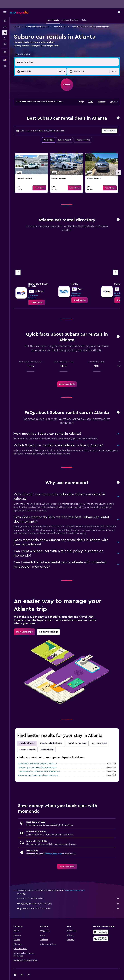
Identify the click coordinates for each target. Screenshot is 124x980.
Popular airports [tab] (27, 743)
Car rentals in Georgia (60, 27)
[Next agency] (116, 272)
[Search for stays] (5, 27)
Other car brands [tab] (27, 750)
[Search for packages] (5, 38)
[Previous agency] (18, 272)
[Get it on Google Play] (101, 932)
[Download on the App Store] (101, 939)
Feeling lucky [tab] (47, 750)
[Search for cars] (5, 33)
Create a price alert (53, 854)
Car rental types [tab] (100, 743)
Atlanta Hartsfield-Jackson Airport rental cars (37, 764)
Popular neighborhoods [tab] (51, 743)
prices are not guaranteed (74, 890)
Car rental (18, 27)
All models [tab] (49, 140)
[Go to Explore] (5, 44)
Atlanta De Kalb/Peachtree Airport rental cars (38, 775)
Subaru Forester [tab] (83, 140)
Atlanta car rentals (79, 27)
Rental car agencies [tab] (77, 743)
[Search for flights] (5, 21)
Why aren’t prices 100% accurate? (68, 908)
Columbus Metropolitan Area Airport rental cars (39, 771)
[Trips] (5, 52)
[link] (31, 173)
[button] (5, 12)
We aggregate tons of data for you (68, 903)
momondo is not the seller (68, 898)
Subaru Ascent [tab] (64, 140)
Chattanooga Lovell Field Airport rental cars (37, 768)
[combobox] (23, 54)
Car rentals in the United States (37, 27)
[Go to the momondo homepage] (19, 12)
